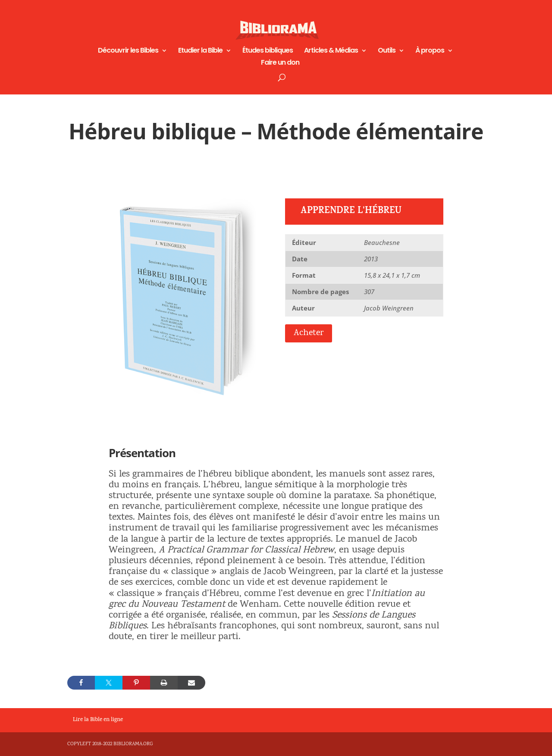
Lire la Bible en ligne (98, 720)
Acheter (309, 333)
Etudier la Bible (200, 51)
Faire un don (280, 63)
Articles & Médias (331, 51)
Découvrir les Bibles (128, 51)
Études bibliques (268, 51)
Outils (387, 51)
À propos (430, 51)
